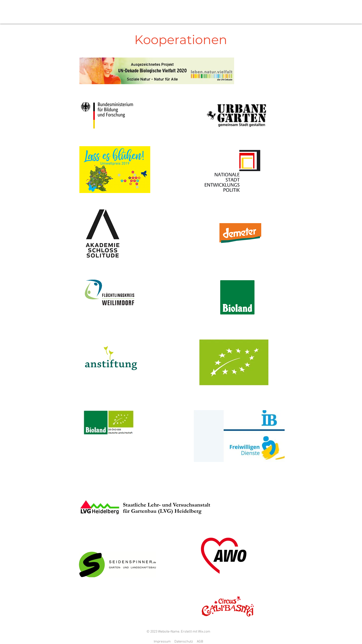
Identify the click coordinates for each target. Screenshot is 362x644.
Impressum (162, 642)
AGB (200, 642)
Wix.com (204, 632)
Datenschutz (184, 642)
